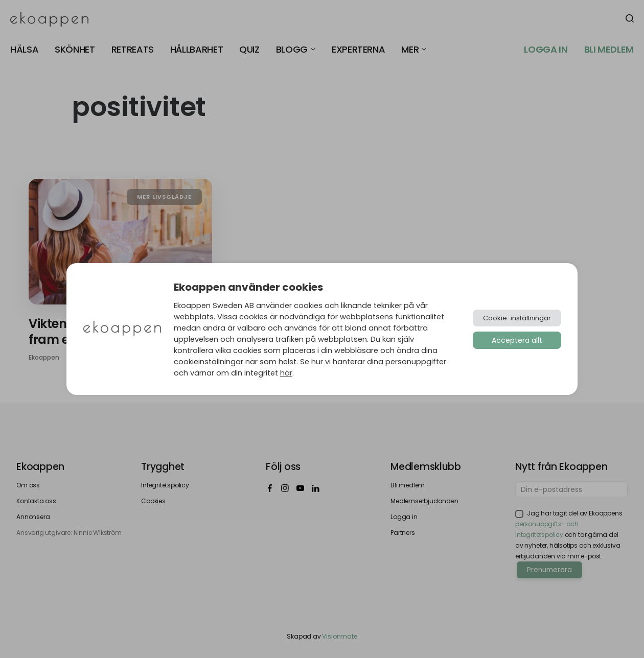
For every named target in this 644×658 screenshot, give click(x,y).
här (286, 373)
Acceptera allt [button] (517, 340)
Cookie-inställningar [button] (517, 318)
